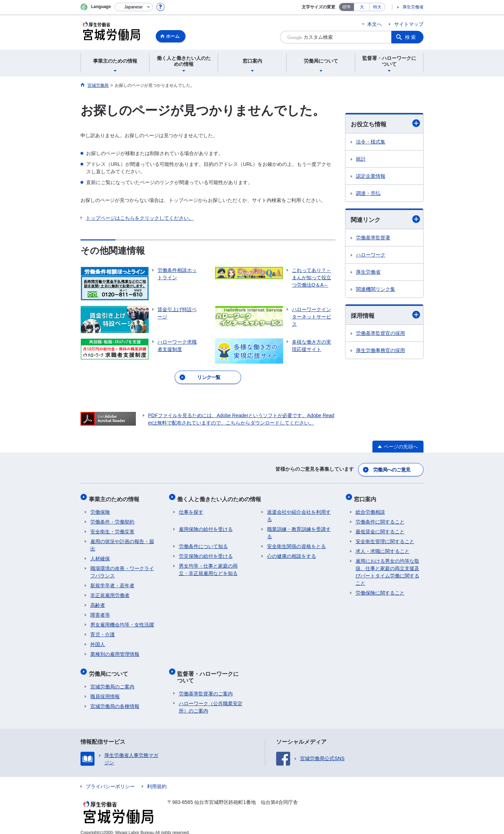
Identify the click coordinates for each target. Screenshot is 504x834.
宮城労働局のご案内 (112, 679)
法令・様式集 (371, 142)
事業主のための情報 (115, 496)
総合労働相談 (370, 507)
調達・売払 (368, 194)
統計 (361, 159)
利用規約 (157, 779)
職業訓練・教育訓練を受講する (299, 528)
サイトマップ (409, 24)
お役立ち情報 (385, 124)
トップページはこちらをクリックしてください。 (140, 218)
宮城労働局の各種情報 (115, 699)
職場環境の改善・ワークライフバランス (122, 567)
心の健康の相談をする (292, 552)
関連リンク (385, 220)
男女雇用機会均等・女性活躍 (122, 620)
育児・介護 (103, 630)
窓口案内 (367, 496)
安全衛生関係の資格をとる (296, 542)
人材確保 (100, 554)
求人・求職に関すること (383, 547)
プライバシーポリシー (110, 779)
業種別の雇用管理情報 (115, 650)
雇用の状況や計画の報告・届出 (122, 541)
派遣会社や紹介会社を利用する (299, 511)
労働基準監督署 (373, 238)
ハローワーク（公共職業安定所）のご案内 (211, 699)
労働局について (110, 667)
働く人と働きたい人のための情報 (221, 496)
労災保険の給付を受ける (206, 552)
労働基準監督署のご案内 (206, 686)
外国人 (98, 640)
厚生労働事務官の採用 (380, 351)
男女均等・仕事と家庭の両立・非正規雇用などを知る (208, 565)
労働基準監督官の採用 (380, 334)
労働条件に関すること (380, 517)
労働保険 (100, 507)
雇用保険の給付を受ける (206, 525)
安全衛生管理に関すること (385, 537)
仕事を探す (191, 507)
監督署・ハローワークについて (212, 671)
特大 (377, 7)
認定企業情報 (371, 176)
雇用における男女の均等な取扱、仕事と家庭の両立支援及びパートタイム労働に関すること (387, 567)
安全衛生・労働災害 (112, 527)
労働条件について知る (203, 542)
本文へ (374, 24)
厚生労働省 (413, 7)
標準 (346, 7)
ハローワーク (371, 255)
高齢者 (98, 601)
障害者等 (100, 610)
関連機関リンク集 (376, 289)
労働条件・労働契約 (112, 517)
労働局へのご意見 (392, 468)
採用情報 (385, 316)
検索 (411, 37)
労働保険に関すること (380, 588)
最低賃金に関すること (380, 527)
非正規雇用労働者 (110, 591)
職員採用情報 (105, 689)
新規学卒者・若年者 (112, 581)
